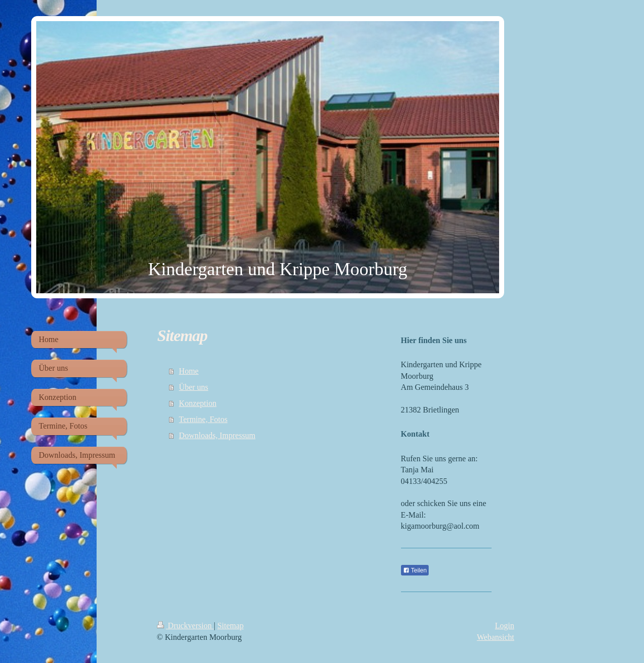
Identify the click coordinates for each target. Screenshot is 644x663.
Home (189, 371)
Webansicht (496, 637)
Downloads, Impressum (217, 435)
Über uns (194, 387)
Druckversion (185, 626)
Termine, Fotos (204, 419)
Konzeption (198, 403)
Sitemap (230, 626)
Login (505, 626)
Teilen (415, 570)
